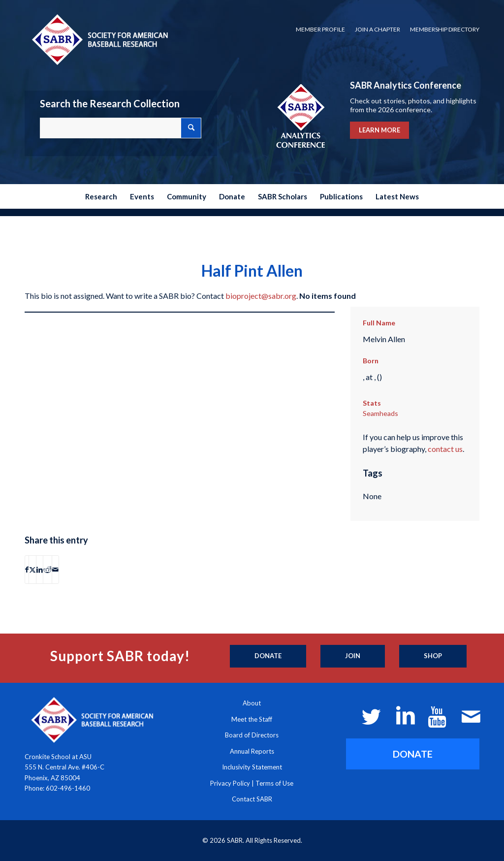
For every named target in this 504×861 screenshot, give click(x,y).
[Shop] (433, 656)
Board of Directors (252, 735)
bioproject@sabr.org (261, 296)
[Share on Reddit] (47, 570)
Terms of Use (274, 783)
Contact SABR (252, 799)
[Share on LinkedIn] (40, 570)
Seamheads (380, 413)
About (252, 703)
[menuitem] (320, 30)
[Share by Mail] (55, 570)
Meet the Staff (252, 719)
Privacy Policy (230, 783)
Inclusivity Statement (252, 767)
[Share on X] (32, 570)
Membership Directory (445, 29)
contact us (445, 449)
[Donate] (268, 656)
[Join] (353, 656)
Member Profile (320, 29)
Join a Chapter (378, 29)
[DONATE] (413, 754)
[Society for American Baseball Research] (99, 39)
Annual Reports (252, 751)
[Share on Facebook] (27, 570)
